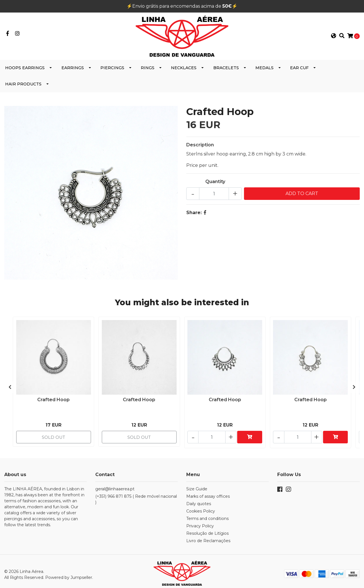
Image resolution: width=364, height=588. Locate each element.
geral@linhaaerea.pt (115, 485)
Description (200, 149)
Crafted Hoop (53, 402)
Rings (148, 72)
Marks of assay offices (208, 493)
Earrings (73, 72)
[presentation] (10, 388)
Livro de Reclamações (208, 537)
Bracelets (226, 72)
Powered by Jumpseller (69, 572)
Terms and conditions (207, 515)
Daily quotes (199, 500)
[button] (334, 38)
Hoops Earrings (25, 72)
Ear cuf (299, 72)
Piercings (112, 72)
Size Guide (197, 485)
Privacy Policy (200, 522)
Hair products (23, 88)
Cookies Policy (201, 507)
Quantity (215, 186)
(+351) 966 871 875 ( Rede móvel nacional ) (136, 496)
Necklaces (184, 72)
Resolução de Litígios (207, 530)
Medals (264, 72)
